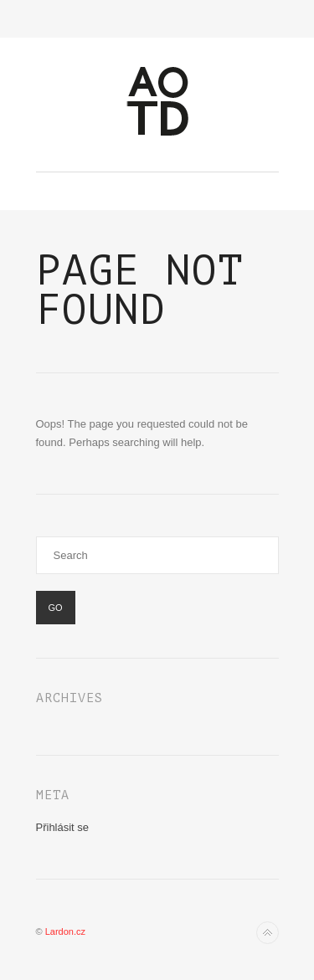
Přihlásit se (63, 827)
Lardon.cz (65, 931)
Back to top (268, 933)
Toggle (157, 19)
